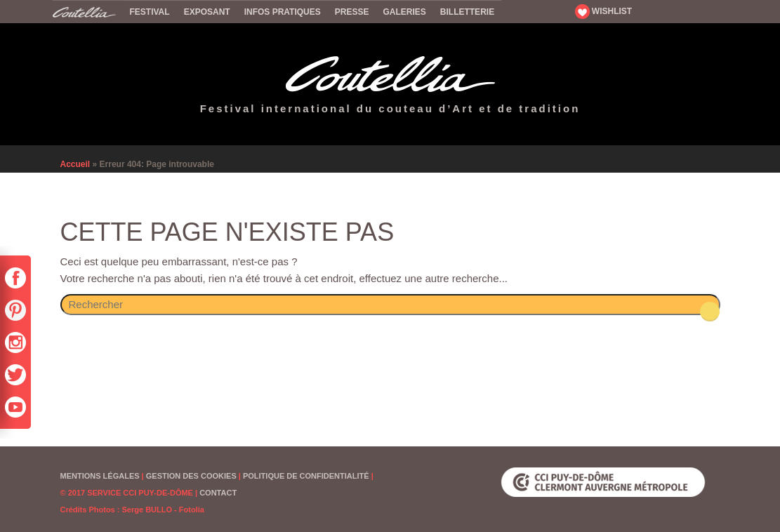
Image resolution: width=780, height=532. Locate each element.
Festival (150, 12)
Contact (218, 493)
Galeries (404, 12)
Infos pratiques (283, 12)
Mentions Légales (100, 476)
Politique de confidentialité (306, 476)
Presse (352, 12)
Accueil (88, 11)
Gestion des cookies (191, 476)
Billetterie (467, 12)
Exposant (207, 12)
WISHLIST (604, 11)
